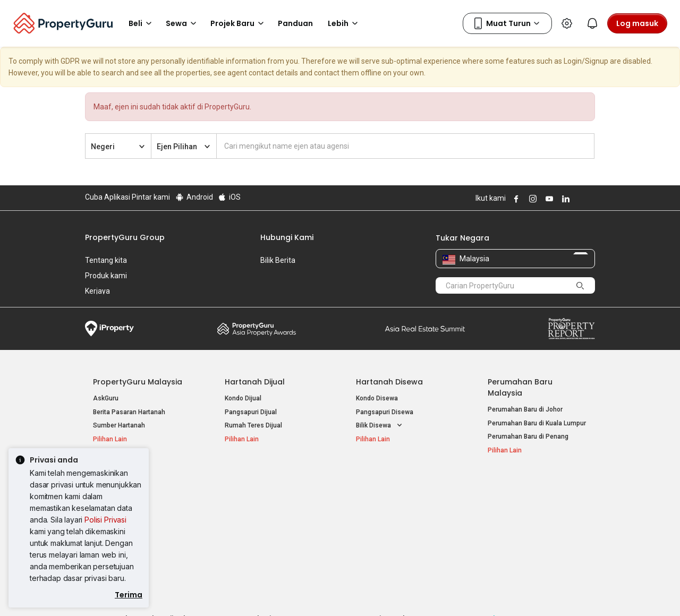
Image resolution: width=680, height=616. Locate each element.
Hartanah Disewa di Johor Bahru (272, 529)
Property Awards (257, 329)
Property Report (571, 329)
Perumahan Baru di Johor (525, 409)
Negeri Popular (385, 485)
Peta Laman (505, 542)
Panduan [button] (295, 23)
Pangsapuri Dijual (251, 412)
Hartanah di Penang (385, 529)
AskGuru (106, 398)
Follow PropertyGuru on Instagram (531, 199)
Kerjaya (97, 291)
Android (194, 197)
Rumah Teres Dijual (253, 425)
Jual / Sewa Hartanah (520, 515)
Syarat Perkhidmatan (197, 592)
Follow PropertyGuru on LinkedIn (564, 199)
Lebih (345, 23)
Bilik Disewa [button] (380, 426)
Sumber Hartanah (119, 425)
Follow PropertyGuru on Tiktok (591, 199)
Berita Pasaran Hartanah (129, 412)
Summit (425, 329)
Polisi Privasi (105, 520)
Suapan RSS (506, 529)
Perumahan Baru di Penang (528, 437)
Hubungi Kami (287, 237)
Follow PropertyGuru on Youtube (548, 199)
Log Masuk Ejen (511, 502)
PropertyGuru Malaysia (138, 382)
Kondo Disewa (377, 398)
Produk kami (106, 276)
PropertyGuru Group (125, 237)
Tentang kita (106, 260)
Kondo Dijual (243, 398)
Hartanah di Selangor (387, 515)
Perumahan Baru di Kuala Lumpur (537, 423)
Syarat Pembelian (331, 592)
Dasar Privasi (267, 592)
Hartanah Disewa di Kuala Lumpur (274, 502)
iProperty (109, 329)
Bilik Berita (278, 260)
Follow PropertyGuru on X (579, 199)
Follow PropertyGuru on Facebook (515, 199)
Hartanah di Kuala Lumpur (394, 502)
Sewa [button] (183, 23)
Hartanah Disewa (389, 382)
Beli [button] (142, 23)
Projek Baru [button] (239, 23)
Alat (496, 485)
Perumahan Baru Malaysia (520, 387)
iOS (229, 197)
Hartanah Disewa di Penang (266, 515)
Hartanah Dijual (255, 382)
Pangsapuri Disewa (385, 412)
